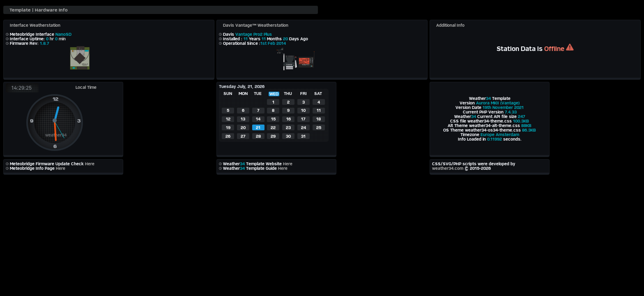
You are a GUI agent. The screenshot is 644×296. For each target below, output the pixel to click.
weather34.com (448, 168)
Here (90, 164)
